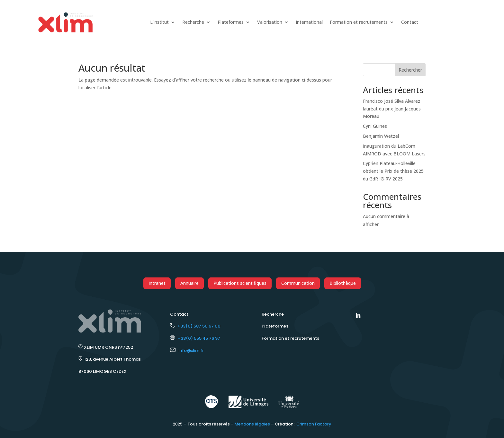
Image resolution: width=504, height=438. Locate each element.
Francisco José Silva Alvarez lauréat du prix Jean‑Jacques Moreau (392, 109)
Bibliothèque (343, 283)
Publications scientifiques (240, 283)
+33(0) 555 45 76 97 (195, 338)
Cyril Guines (375, 126)
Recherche (193, 22)
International (309, 22)
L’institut (159, 22)
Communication (298, 283)
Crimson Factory (314, 424)
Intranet (157, 283)
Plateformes (231, 22)
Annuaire (189, 283)
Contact (410, 22)
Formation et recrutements (359, 22)
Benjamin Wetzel (381, 136)
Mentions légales (252, 424)
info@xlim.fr (191, 350)
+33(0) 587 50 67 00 (195, 326)
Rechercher (410, 70)
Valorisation (270, 22)
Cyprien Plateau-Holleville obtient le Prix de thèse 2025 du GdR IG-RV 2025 (393, 171)
